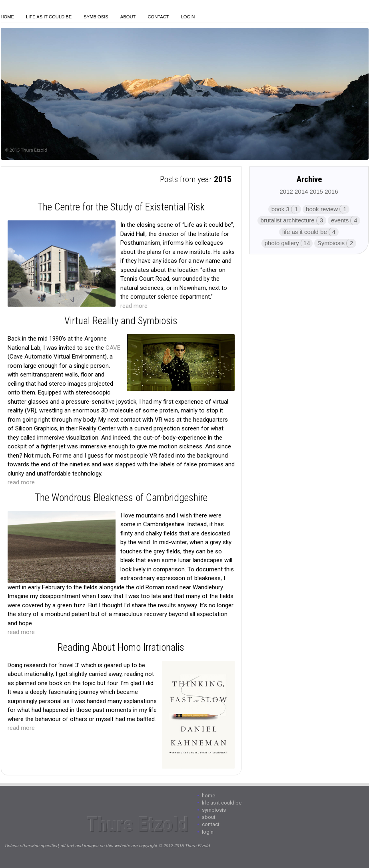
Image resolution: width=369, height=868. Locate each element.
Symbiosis (96, 17)
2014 (301, 191)
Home (8, 17)
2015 (316, 191)
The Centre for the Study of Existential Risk (121, 207)
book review (322, 209)
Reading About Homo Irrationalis (121, 647)
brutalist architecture (288, 220)
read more (134, 306)
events (340, 220)
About (128, 17)
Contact (158, 17)
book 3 (280, 209)
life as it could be (305, 232)
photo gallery (282, 243)
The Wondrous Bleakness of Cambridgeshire (121, 498)
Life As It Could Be (49, 17)
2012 (286, 191)
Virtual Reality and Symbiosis (121, 321)
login (188, 17)
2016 (331, 191)
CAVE (113, 348)
